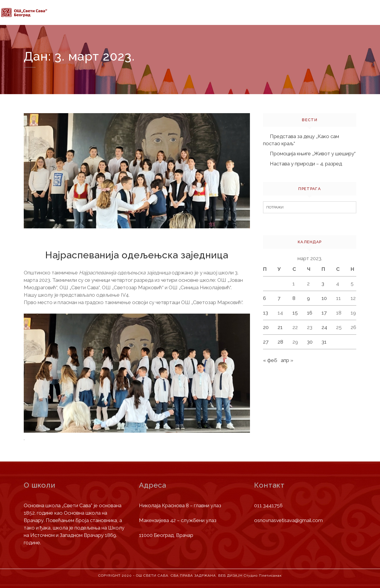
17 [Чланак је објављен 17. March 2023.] (324, 313)
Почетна (63, 12)
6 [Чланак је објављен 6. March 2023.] (265, 298)
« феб (270, 360)
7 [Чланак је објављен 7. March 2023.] (279, 298)
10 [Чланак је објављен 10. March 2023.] (324, 298)
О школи (96, 13)
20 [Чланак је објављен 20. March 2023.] (266, 327)
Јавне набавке (266, 17)
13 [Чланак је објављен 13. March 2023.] (266, 313)
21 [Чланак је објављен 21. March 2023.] (280, 327)
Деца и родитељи (187, 14)
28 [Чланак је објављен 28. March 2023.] (280, 342)
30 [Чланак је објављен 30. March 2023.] (310, 342)
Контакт (348, 21)
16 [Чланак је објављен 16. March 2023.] (310, 313)
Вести (228, 15)
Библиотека (310, 19)
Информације (137, 13)
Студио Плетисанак (263, 576)
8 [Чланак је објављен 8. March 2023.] (294, 298)
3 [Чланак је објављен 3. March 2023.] (323, 284)
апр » (287, 360)
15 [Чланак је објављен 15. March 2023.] (295, 313)
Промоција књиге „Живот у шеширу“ (313, 154)
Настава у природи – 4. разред (306, 164)
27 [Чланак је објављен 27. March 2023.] (266, 342)
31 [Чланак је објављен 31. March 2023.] (324, 342)
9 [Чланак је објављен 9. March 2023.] (308, 298)
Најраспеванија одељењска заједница (137, 255)
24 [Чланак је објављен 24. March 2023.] (324, 327)
